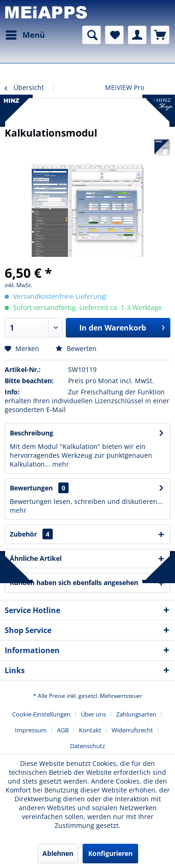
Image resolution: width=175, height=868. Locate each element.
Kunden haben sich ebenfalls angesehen (74, 582)
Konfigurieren (110, 853)
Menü (25, 34)
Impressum (31, 730)
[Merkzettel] (114, 35)
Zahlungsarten (136, 714)
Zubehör (31, 534)
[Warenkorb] (160, 35)
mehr (60, 464)
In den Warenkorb (122, 327)
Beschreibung (31, 433)
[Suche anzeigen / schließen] (91, 35)
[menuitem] (25, 35)
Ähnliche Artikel (36, 558)
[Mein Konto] (137, 35)
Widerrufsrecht (132, 730)
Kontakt (90, 730)
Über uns (93, 714)
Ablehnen (58, 853)
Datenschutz (87, 746)
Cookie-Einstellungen (41, 714)
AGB (63, 730)
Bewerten (76, 348)
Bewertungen (31, 488)
